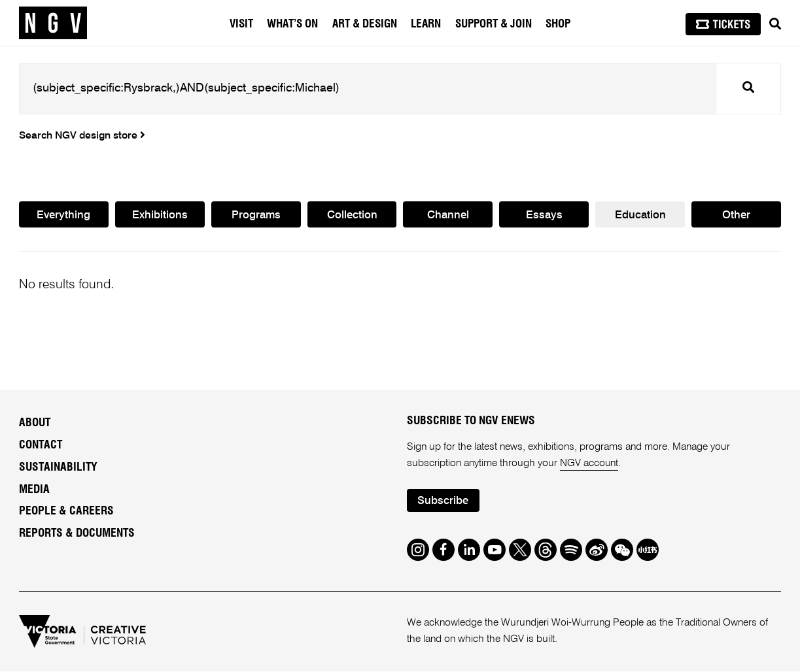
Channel (448, 215)
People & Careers (66, 512)
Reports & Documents (77, 534)
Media (34, 490)
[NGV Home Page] (53, 23)
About (35, 423)
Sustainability (58, 467)
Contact (41, 445)
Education (640, 215)
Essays (544, 215)
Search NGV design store (82, 136)
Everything (63, 215)
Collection (352, 215)
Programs (256, 215)
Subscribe (443, 502)
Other (736, 215)
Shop (558, 24)
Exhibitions (160, 215)
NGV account (589, 463)
